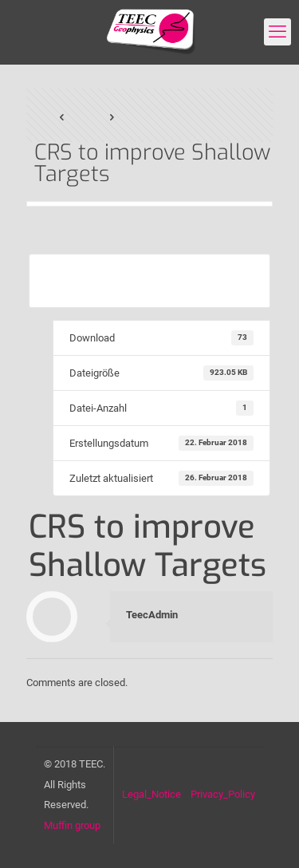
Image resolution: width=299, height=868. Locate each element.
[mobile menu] (277, 32)
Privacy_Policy (223, 794)
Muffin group (72, 825)
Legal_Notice (151, 794)
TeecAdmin (152, 615)
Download (149, 280)
